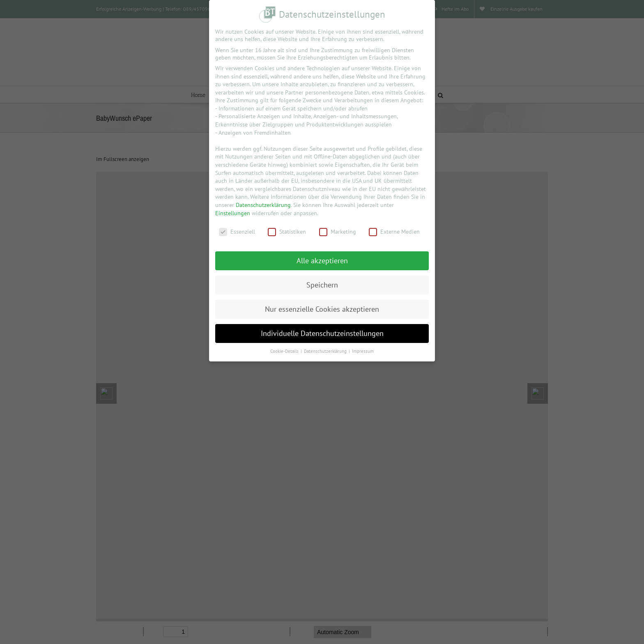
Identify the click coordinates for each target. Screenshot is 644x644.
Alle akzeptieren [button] (322, 261)
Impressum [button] (363, 351)
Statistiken (287, 232)
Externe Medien (394, 232)
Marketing (338, 232)
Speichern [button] (322, 285)
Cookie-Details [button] (285, 351)
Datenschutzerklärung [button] (326, 351)
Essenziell (237, 232)
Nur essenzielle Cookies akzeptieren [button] (322, 309)
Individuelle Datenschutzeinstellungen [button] (322, 333)
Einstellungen (233, 213)
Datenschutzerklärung (263, 205)
